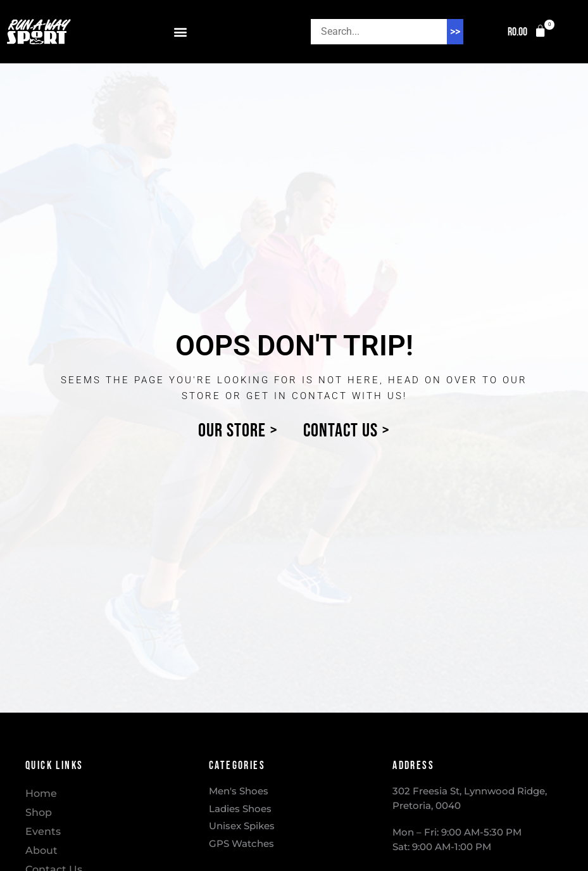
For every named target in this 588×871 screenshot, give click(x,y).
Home (41, 793)
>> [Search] (455, 31)
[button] (181, 32)
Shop (39, 812)
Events (43, 831)
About (41, 850)
